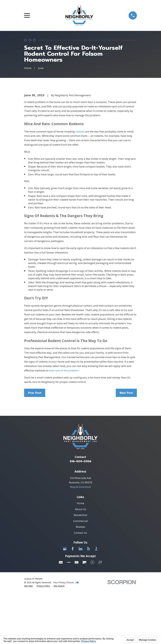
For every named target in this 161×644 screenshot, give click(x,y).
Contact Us (80, 585)
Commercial (80, 573)
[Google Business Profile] (65, 601)
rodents (80, 183)
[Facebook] (73, 601)
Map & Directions (80, 539)
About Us (80, 561)
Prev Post (35, 445)
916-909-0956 (80, 513)
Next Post (126, 445)
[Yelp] (88, 601)
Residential (80, 567)
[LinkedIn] (80, 601)
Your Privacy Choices (66, 634)
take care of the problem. (64, 422)
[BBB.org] (96, 601)
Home (80, 555)
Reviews (80, 579)
